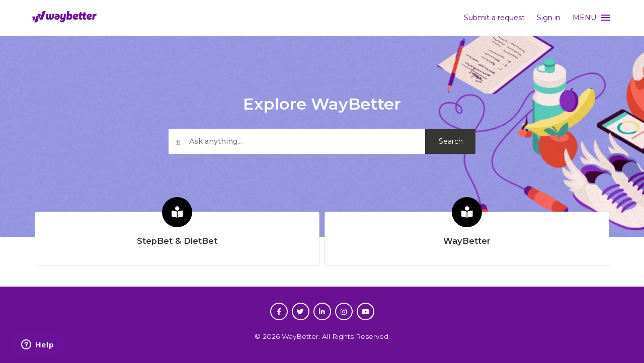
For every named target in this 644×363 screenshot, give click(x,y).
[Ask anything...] (322, 142)
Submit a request (494, 18)
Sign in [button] (549, 18)
